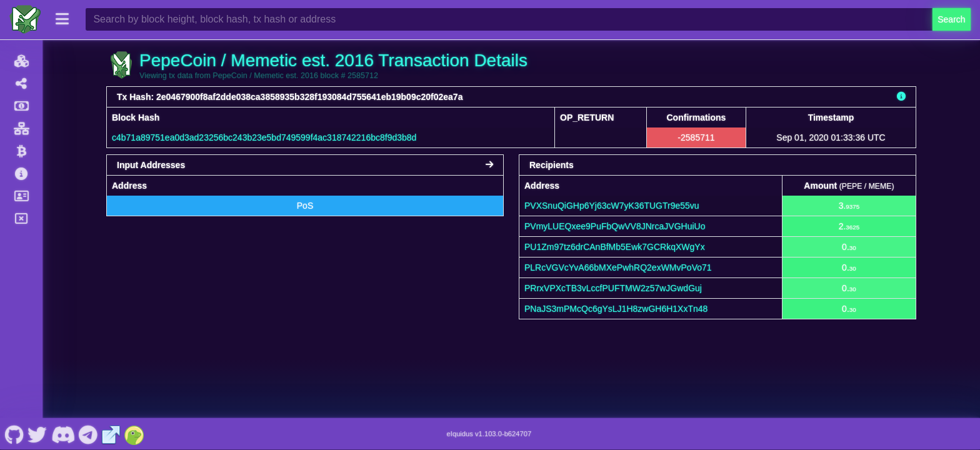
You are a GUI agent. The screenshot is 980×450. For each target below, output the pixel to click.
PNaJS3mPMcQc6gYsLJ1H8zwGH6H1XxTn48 (616, 309)
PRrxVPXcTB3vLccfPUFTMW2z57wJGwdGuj (613, 288)
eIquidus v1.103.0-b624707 (489, 434)
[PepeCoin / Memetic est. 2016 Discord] (63, 434)
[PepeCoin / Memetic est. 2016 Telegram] (88, 434)
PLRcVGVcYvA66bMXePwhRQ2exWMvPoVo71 (618, 267)
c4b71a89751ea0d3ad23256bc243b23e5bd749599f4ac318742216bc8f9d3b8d (264, 137)
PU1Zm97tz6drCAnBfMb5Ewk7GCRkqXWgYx (615, 247)
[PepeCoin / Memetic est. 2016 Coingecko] (134, 434)
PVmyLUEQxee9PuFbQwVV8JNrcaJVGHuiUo (615, 226)
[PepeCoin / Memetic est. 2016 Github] (14, 434)
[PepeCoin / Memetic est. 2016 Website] (111, 434)
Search (951, 19)
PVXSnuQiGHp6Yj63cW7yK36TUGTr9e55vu (612, 206)
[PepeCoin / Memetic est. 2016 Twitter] (37, 434)
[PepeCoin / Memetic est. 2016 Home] (25, 19)
